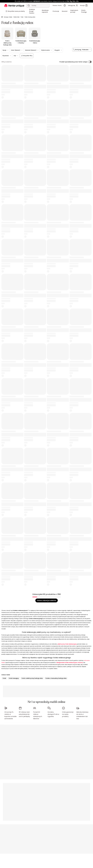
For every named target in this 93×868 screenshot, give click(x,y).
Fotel (22, 17)
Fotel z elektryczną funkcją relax (32, 678)
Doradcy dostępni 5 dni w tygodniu (53, 714)
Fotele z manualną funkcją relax (56, 678)
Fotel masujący (14, 678)
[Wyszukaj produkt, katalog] (29, 5)
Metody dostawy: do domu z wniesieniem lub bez (82, 715)
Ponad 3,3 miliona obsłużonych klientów (38, 715)
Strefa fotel (16, 17)
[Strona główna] (2, 17)
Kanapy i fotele (8, 17)
